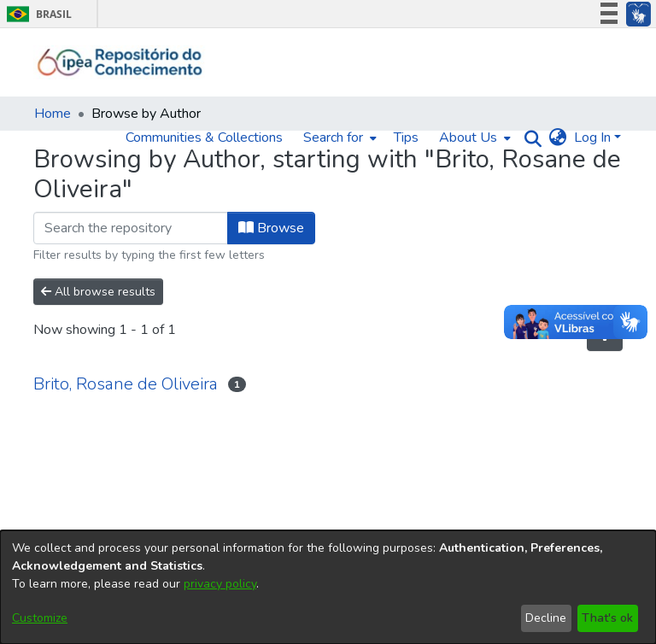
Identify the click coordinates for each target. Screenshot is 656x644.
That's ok (607, 618)
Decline (546, 618)
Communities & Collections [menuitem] (204, 138)
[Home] (120, 62)
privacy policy (220, 584)
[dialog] (328, 587)
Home (53, 114)
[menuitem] (338, 138)
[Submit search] (529, 138)
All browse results (98, 292)
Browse (271, 228)
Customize (40, 618)
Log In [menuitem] (592, 138)
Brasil (36, 14)
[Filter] (131, 228)
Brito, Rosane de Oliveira (126, 384)
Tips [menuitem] (406, 138)
